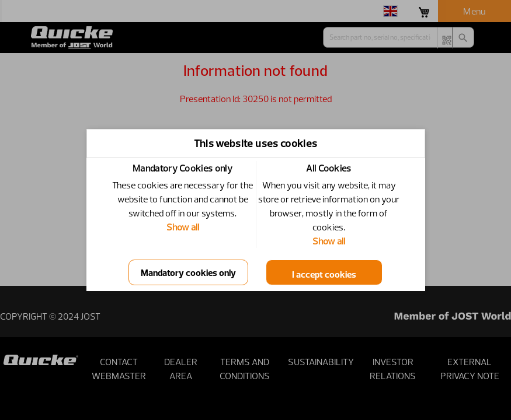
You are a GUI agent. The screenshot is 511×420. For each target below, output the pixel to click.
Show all (183, 227)
